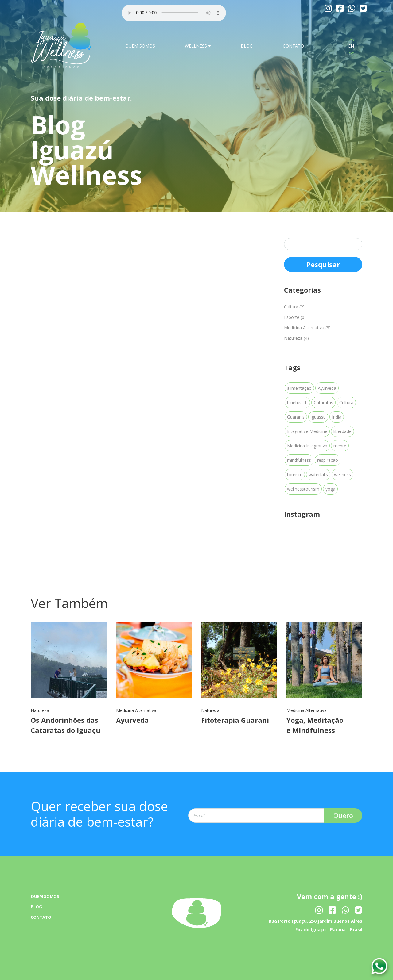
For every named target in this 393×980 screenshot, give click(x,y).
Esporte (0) (295, 317)
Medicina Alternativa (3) (307, 328)
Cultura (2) (294, 307)
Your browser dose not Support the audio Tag (174, 13)
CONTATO (293, 46)
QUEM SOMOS (140, 46)
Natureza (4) (296, 338)
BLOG (247, 46)
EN (351, 46)
